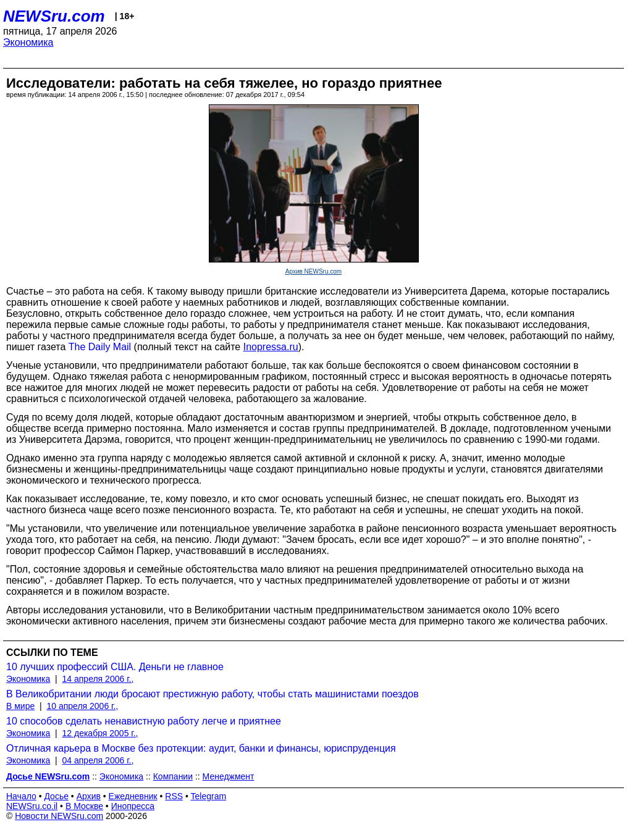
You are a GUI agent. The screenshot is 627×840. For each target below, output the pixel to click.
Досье (56, 796)
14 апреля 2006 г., (98, 679)
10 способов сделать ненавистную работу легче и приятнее (144, 721)
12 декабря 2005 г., (100, 733)
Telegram (209, 796)
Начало (21, 796)
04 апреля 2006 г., (98, 760)
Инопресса (133, 806)
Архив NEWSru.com (313, 271)
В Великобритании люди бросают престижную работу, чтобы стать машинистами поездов (213, 694)
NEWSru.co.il (32, 806)
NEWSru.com (54, 16)
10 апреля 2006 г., (82, 706)
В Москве (84, 806)
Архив (89, 796)
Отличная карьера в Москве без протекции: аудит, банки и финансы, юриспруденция (201, 748)
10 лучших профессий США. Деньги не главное (115, 667)
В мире (20, 706)
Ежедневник (133, 796)
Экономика (28, 42)
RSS (174, 796)
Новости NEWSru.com (59, 816)
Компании (173, 776)
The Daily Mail (100, 347)
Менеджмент (229, 776)
